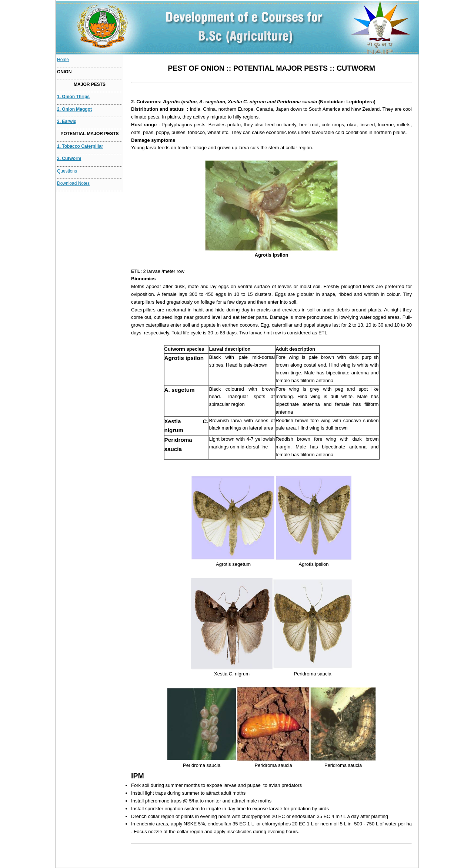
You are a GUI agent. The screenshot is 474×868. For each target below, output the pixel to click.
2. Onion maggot (74, 109)
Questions (67, 171)
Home (63, 60)
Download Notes (73, 183)
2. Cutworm (69, 158)
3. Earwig (67, 121)
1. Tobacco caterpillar (80, 146)
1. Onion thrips (73, 97)
